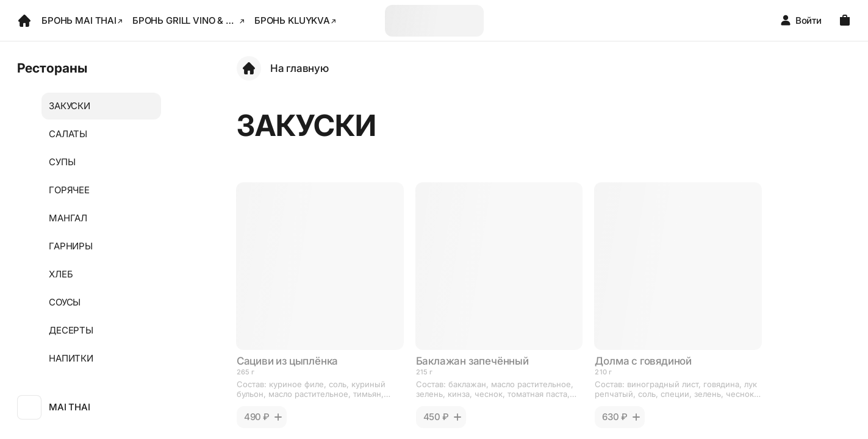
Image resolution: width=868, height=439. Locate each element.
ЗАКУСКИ (70, 106)
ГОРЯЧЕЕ (69, 190)
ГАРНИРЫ (71, 246)
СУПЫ (62, 162)
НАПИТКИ (71, 358)
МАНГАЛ (68, 218)
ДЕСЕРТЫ (71, 330)
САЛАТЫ (68, 134)
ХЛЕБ (61, 274)
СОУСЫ (65, 302)
